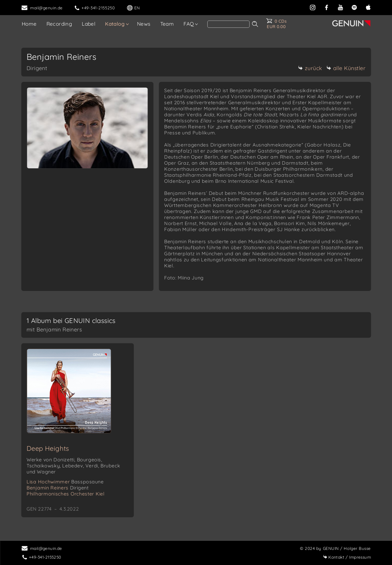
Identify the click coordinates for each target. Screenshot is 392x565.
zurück (310, 68)
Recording (59, 24)
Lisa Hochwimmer (65, 482)
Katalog (115, 24)
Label (89, 24)
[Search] (228, 24)
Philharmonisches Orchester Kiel (66, 494)
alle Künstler (346, 68)
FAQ (189, 24)
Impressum (347, 557)
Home (29, 24)
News (144, 24)
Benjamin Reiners (58, 488)
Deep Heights (48, 448)
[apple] (368, 7)
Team (167, 24)
